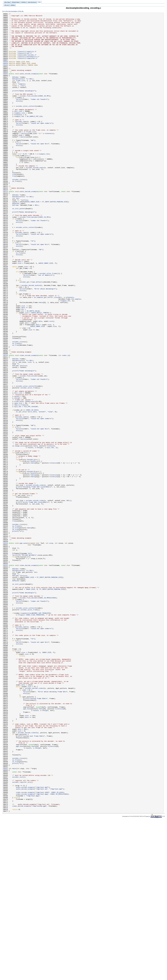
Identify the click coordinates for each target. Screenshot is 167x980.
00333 (6, 676)
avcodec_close (18, 213)
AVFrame (15, 244)
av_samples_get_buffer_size (46, 354)
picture (24, 436)
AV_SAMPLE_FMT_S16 (34, 137)
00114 (6, 227)
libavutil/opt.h (25, 61)
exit (18, 119)
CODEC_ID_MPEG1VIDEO (47, 715)
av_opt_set (20, 492)
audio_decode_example (29, 227)
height (18, 475)
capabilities (27, 733)
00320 (6, 649)
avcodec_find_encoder (29, 113)
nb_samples (76, 356)
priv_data (33, 492)
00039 (6, 74)
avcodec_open (21, 143)
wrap (51, 649)
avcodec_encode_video (35, 580)
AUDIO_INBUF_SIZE (32, 240)
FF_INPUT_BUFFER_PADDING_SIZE (55, 240)
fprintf (19, 117)
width (17, 473)
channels (19, 135)
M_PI (25, 182)
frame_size (20, 94)
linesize (51, 533)
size (20, 313)
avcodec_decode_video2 (34, 823)
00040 (6, 76)
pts (23, 371)
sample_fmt (20, 137)
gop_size (19, 481)
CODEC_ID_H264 (32, 489)
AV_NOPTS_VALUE (33, 371)
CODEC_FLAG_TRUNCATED (35, 735)
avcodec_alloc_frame (48, 326)
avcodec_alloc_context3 (26, 125)
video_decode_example (29, 676)
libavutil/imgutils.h (27, 59)
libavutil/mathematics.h (28, 65)
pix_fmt (18, 485)
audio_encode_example (29, 86)
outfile (25, 238)
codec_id (66, 424)
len (17, 235)
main (14, 920)
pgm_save (23, 649)
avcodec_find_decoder (29, 258)
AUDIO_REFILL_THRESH (40, 373)
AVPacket (16, 242)
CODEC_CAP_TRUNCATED (42, 733)
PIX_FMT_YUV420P (31, 485)
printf (15, 106)
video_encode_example (29, 424)
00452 (6, 920)
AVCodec (15, 90)
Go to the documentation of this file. (13, 11)
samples (22, 98)
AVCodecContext (19, 92)
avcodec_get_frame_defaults (31, 336)
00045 (6, 86)
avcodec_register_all (21, 936)
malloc (24, 158)
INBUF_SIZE (29, 690)
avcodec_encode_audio (35, 199)
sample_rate (20, 133)
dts (23, 369)
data (20, 311)
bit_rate (19, 131)
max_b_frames (20, 483)
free (14, 207)
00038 (6, 72)
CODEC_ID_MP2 (44, 113)
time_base (19, 479)
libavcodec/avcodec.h (27, 63)
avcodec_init (18, 930)
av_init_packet (19, 248)
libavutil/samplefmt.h (27, 67)
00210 (6, 424)
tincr (23, 100)
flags (21, 735)
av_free (15, 215)
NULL (31, 92)
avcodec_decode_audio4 (31, 340)
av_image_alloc (19, 533)
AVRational (30, 479)
